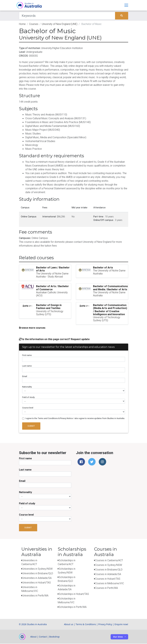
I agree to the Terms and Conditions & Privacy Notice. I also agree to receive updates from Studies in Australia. (75, 418)
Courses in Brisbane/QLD (109, 570)
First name (27, 356)
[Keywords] (67, 16)
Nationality (27, 387)
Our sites (118, 637)
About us (69, 625)
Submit (31, 426)
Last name (27, 366)
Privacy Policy (105, 625)
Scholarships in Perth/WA (73, 607)
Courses (34, 24)
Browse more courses (32, 328)
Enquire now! (121, 625)
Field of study (28, 398)
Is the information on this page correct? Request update (54, 339)
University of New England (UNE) (60, 24)
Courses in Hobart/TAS (108, 579)
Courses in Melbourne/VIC (109, 584)
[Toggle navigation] (126, 5)
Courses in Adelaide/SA (108, 574)
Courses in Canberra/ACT (109, 561)
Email (25, 376)
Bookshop (54, 637)
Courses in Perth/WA (106, 588)
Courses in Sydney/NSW (109, 565)
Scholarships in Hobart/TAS (74, 594)
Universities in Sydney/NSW (37, 569)
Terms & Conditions (86, 625)
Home (22, 24)
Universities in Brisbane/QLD (38, 574)
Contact (43, 637)
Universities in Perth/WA (35, 596)
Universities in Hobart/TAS (37, 583)
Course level (28, 408)
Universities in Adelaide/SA (37, 578)
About (33, 637)
